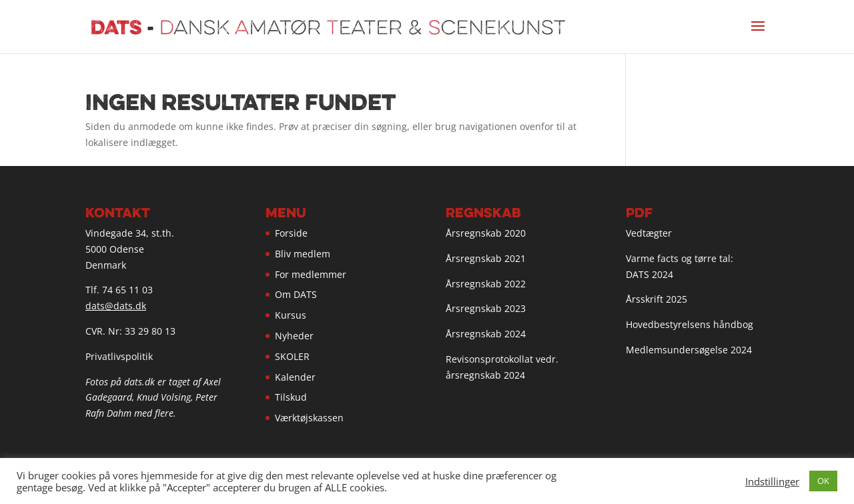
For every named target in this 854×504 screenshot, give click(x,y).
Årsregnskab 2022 (486, 284)
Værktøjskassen (309, 418)
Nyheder (294, 336)
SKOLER (292, 356)
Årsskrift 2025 (657, 299)
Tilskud (291, 397)
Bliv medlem (303, 254)
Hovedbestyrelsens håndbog (690, 324)
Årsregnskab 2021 (486, 258)
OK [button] (823, 481)
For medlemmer (311, 274)
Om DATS (296, 294)
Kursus (291, 315)
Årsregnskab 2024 (486, 334)
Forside (291, 233)
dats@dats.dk (116, 306)
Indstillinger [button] (772, 481)
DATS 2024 (650, 274)
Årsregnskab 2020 (486, 233)
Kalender (295, 377)
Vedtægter (649, 233)
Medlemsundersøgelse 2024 (689, 350)
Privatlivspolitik (119, 356)
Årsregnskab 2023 (486, 308)
